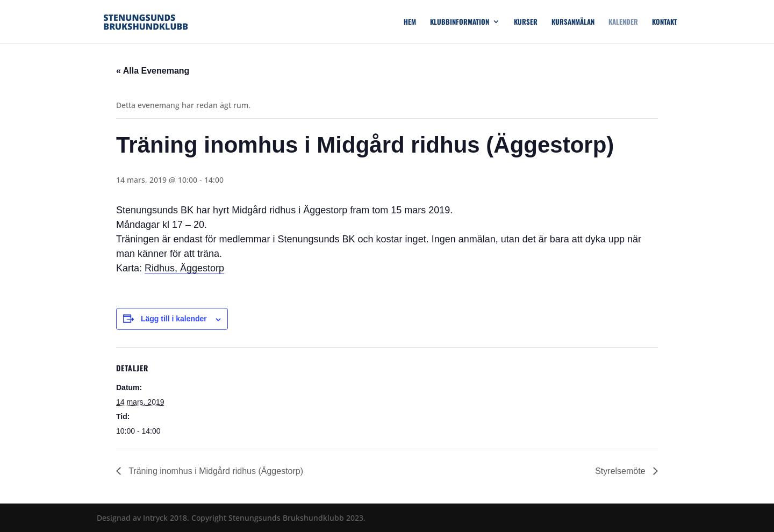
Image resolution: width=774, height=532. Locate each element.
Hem (410, 22)
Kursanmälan (573, 22)
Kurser (526, 22)
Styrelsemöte (621, 471)
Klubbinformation (460, 22)
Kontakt (665, 22)
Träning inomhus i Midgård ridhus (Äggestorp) (215, 471)
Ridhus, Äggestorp (184, 268)
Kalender (623, 22)
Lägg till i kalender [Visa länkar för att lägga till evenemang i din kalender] (174, 319)
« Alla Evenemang (153, 71)
